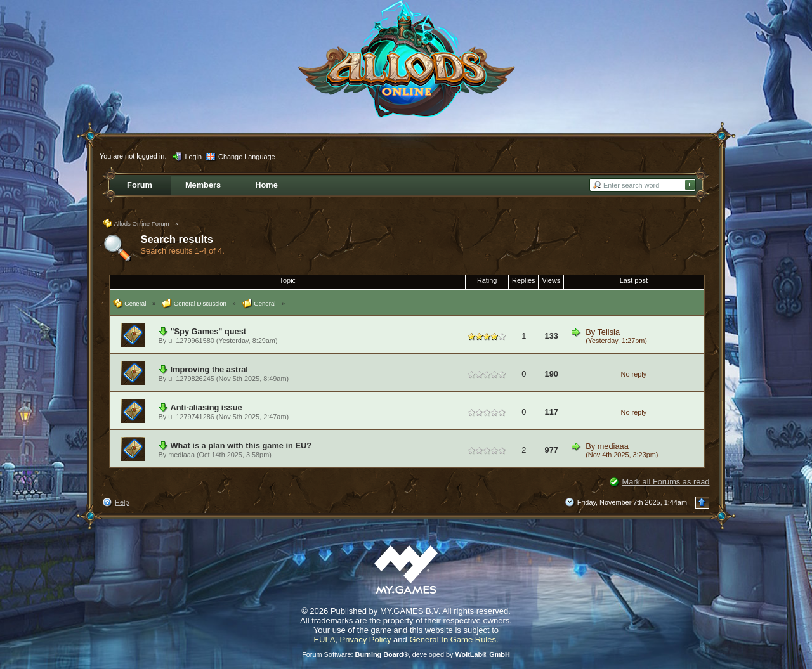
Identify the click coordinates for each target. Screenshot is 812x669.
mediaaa (181, 455)
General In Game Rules (453, 640)
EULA (324, 640)
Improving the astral (209, 369)
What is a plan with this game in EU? (241, 445)
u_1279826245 (191, 379)
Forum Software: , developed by (406, 654)
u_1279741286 (191, 417)
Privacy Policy (366, 640)
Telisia (608, 332)
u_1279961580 (191, 341)
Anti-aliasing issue (206, 407)
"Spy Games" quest (209, 331)
